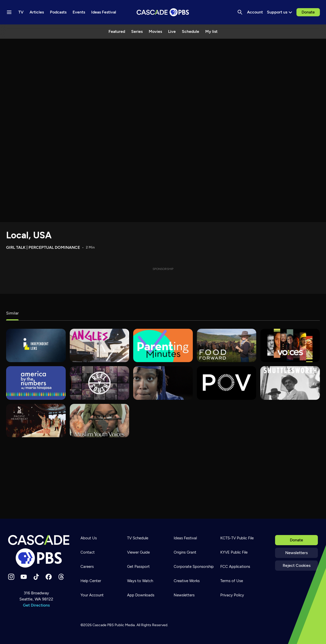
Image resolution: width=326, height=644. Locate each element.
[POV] (227, 383)
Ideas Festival (185, 538)
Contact (88, 552)
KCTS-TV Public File (237, 538)
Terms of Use (232, 581)
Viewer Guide (138, 552)
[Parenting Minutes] (163, 345)
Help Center (91, 581)
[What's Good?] (100, 345)
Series (137, 31)
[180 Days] (163, 383)
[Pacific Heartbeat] (36, 421)
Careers (87, 567)
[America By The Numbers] (36, 383)
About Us (89, 538)
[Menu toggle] (9, 12)
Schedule (191, 31)
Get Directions (36, 605)
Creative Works (187, 581)
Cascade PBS (103, 625)
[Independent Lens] (36, 345)
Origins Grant (185, 552)
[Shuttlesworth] (290, 383)
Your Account (92, 595)
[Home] (39, 551)
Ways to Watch (140, 581)
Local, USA (29, 235)
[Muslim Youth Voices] (100, 421)
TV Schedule (138, 538)
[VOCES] (290, 345)
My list (211, 31)
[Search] (240, 12)
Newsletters (296, 553)
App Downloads (141, 595)
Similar (12, 313)
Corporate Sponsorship (194, 567)
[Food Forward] (227, 345)
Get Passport (138, 567)
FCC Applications (235, 567)
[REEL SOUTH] (100, 383)
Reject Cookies (297, 565)
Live (172, 31)
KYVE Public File (234, 552)
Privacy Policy (232, 595)
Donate (308, 12)
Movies (155, 31)
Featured (117, 31)
